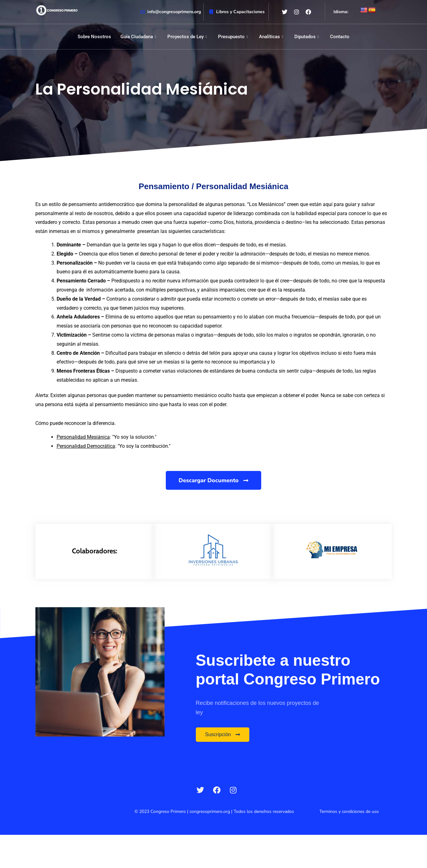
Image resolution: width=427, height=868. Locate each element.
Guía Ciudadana (138, 37)
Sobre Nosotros (94, 37)
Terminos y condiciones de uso (349, 811)
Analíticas (271, 37)
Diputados (307, 37)
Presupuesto (233, 37)
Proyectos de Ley (187, 37)
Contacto (340, 37)
